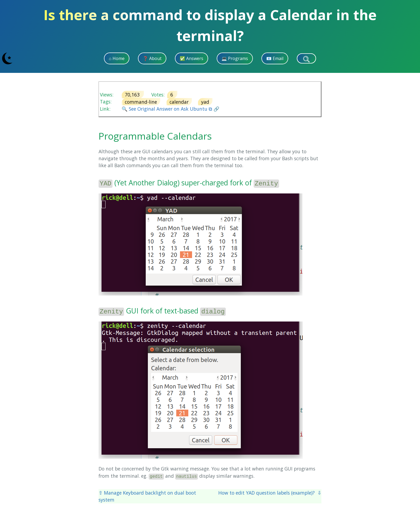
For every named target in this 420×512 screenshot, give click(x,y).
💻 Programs (235, 58)
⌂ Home (117, 58)
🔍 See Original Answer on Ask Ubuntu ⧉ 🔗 (170, 109)
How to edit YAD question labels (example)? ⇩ (270, 493)
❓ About (152, 58)
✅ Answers (192, 58)
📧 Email (275, 58)
